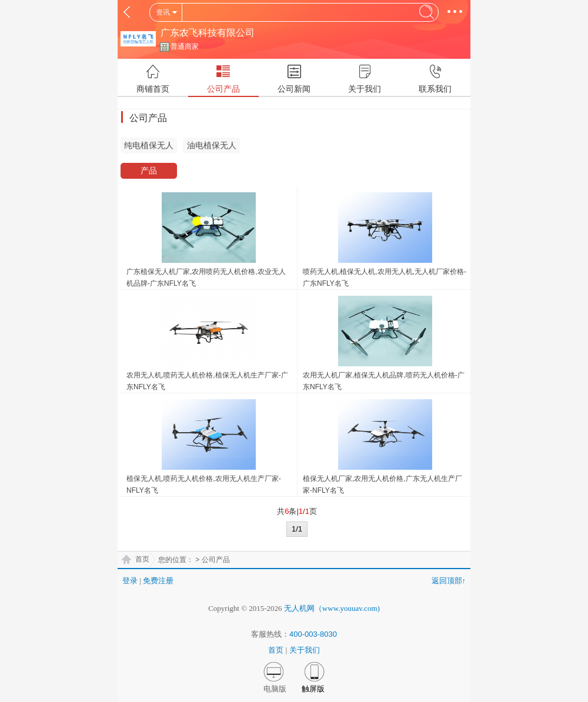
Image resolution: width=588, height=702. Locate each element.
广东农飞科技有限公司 (208, 33)
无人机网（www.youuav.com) (332, 608)
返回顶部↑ (449, 581)
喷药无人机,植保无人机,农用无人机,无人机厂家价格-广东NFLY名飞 (385, 278)
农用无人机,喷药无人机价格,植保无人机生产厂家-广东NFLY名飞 (207, 381)
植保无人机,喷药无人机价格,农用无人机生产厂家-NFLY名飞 (204, 484)
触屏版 (313, 689)
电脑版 (275, 689)
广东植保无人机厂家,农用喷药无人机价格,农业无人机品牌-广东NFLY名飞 (206, 278)
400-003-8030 (313, 634)
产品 (149, 171)
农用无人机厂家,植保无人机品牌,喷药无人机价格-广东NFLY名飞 (384, 381)
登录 (130, 581)
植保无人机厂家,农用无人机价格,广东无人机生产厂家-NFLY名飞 (382, 484)
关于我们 (305, 650)
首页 (142, 559)
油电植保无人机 (212, 147)
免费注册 (158, 581)
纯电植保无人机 (149, 147)
